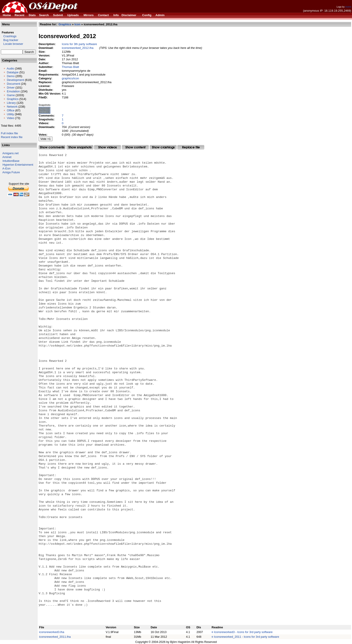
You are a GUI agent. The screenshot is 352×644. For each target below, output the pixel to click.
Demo (11, 76)
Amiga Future (11, 172)
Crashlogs (9, 36)
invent (348, 7)
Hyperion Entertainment (18, 165)
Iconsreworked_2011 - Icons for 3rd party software (246, 637)
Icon (78, 24)
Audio (10, 68)
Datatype (13, 72)
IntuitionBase (11, 161)
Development (15, 80)
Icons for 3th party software (79, 44)
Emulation (13, 91)
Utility (10, 114)
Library (11, 103)
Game (11, 95)
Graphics (13, 99)
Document (13, 84)
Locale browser (12, 44)
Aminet (7, 157)
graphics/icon (70, 78)
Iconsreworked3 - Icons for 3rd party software (243, 632)
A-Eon (7, 168)
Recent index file (12, 137)
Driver (11, 88)
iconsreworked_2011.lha (55, 637)
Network (12, 107)
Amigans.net (11, 153)
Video (10, 118)
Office (11, 110)
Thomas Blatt (70, 67)
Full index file (9, 133)
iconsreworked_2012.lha (78, 48)
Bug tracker (10, 40)
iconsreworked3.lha (52, 632)
